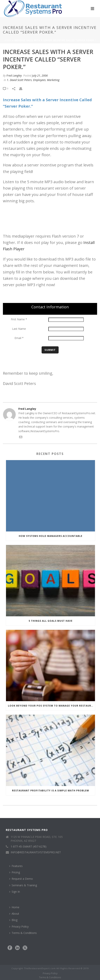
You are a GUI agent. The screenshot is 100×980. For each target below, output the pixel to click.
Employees (39, 80)
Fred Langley (14, 75)
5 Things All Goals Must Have (51, 621)
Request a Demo (21, 879)
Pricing (15, 872)
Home (8, 40)
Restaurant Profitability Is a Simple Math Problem (50, 791)
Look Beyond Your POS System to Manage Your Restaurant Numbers (51, 706)
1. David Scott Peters (19, 80)
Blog (13, 920)
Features (16, 866)
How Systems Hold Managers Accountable (51, 536)
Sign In (15, 892)
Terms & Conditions (23, 933)
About (14, 914)
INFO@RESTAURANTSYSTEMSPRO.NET (36, 852)
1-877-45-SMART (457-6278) (29, 847)
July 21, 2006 (40, 75)
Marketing (53, 80)
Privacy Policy (19, 926)
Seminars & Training (23, 885)
